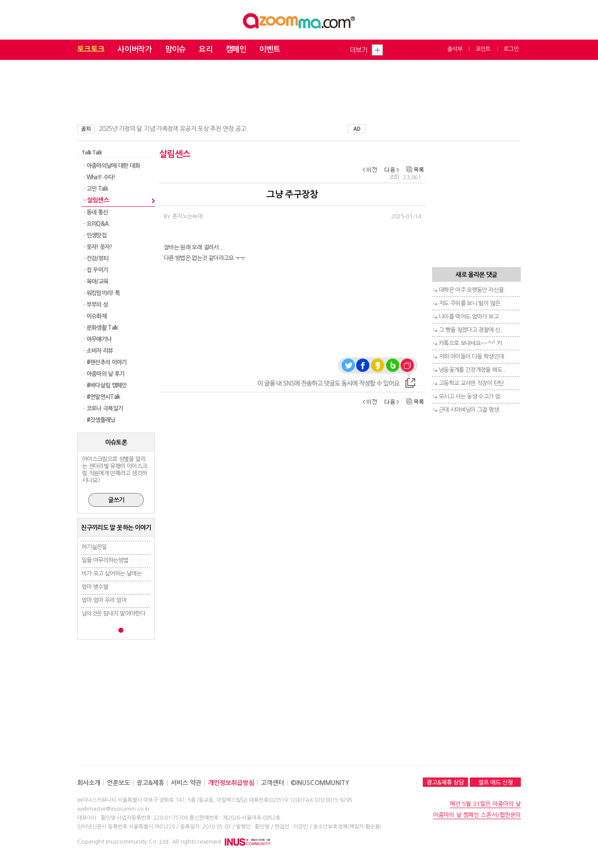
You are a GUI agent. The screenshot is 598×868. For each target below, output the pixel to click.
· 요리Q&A (96, 224)
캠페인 (236, 49)
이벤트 (270, 49)
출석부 (455, 49)
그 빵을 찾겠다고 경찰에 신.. (471, 330)
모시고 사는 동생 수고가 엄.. (471, 397)
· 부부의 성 (96, 305)
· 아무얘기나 (98, 339)
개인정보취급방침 (231, 783)
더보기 (358, 50)
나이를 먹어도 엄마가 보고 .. (471, 317)
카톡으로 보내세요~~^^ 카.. (472, 343)
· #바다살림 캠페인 (105, 385)
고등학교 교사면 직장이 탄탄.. (473, 383)
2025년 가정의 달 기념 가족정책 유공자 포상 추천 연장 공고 (172, 129)
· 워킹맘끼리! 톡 (102, 293)
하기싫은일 (94, 547)
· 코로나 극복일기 (104, 408)
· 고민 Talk (96, 189)
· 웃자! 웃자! (98, 247)
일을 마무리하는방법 (105, 560)
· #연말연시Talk (102, 397)
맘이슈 (175, 49)
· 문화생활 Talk (101, 328)
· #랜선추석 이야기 (105, 362)
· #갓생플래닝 (100, 420)
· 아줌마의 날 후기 (104, 374)
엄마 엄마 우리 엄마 (104, 600)
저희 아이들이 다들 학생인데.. (473, 357)
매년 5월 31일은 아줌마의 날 (485, 804)
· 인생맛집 (95, 235)
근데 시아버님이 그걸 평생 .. (471, 410)
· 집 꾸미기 (96, 270)
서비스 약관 (186, 783)
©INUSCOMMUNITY (320, 783)
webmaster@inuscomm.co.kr (113, 809)
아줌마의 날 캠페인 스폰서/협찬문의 (477, 815)
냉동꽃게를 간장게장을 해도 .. (473, 370)
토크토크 (91, 49)
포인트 (483, 49)
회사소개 (89, 783)
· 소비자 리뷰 (98, 351)
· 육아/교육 (96, 282)
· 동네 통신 (96, 212)
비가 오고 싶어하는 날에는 (112, 574)
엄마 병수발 (95, 587)
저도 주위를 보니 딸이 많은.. (471, 303)
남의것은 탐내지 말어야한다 (113, 614)
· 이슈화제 (95, 316)
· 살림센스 (96, 200)
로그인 (511, 49)
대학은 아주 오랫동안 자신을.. (473, 290)
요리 (206, 49)
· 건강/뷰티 (96, 258)
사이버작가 (135, 49)
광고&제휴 (150, 783)
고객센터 (272, 783)
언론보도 (118, 783)
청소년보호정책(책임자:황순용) (347, 827)
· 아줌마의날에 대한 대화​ (112, 166)
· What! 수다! (100, 177)
